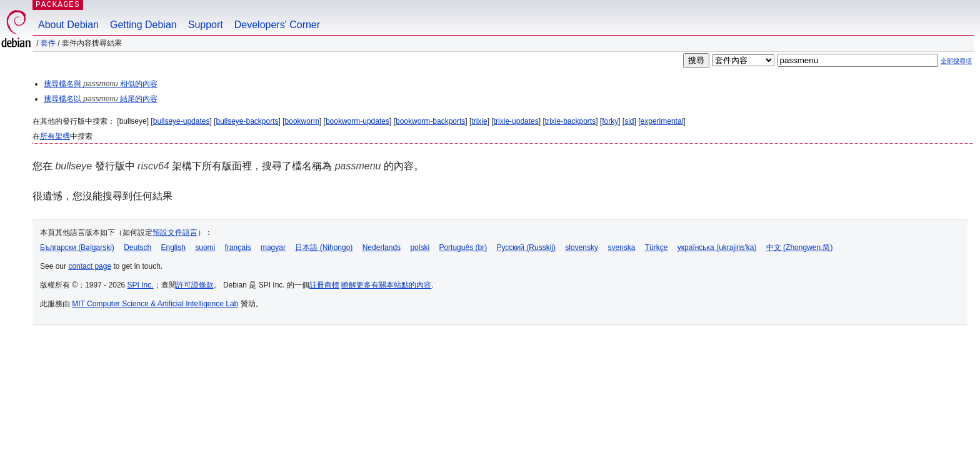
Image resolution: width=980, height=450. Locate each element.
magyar (273, 247)
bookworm (302, 121)
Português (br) (463, 247)
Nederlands (382, 247)
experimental (662, 121)
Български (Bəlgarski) (77, 247)
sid (629, 121)
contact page (90, 266)
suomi (205, 247)
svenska (621, 247)
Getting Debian (143, 25)
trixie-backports (570, 121)
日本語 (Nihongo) (324, 247)
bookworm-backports (430, 121)
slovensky (582, 247)
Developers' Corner (277, 25)
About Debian (68, 25)
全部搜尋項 (956, 61)
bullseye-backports (247, 121)
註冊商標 (324, 285)
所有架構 (55, 136)
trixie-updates (516, 121)
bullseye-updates (182, 121)
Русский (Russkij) (526, 247)
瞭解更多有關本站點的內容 (386, 285)
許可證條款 (195, 285)
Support (206, 25)
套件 (48, 43)
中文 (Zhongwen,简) (800, 247)
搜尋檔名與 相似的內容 (101, 84)
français (238, 247)
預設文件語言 (175, 232)
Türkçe (657, 247)
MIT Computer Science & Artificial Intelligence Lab (155, 304)
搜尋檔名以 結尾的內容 (101, 99)
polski (420, 247)
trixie (479, 121)
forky (610, 121)
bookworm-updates (357, 121)
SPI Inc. (141, 285)
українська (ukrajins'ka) (717, 247)
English (173, 247)
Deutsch (137, 247)
